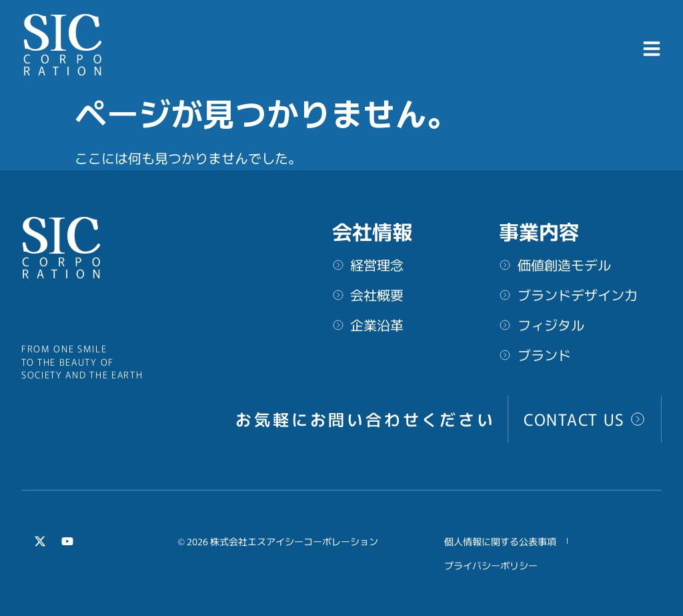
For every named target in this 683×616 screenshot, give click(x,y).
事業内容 (539, 231)
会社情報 (372, 231)
